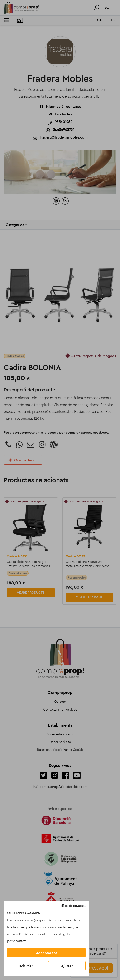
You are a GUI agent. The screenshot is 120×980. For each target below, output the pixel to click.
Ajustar (67, 966)
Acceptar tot (46, 953)
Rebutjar (26, 966)
